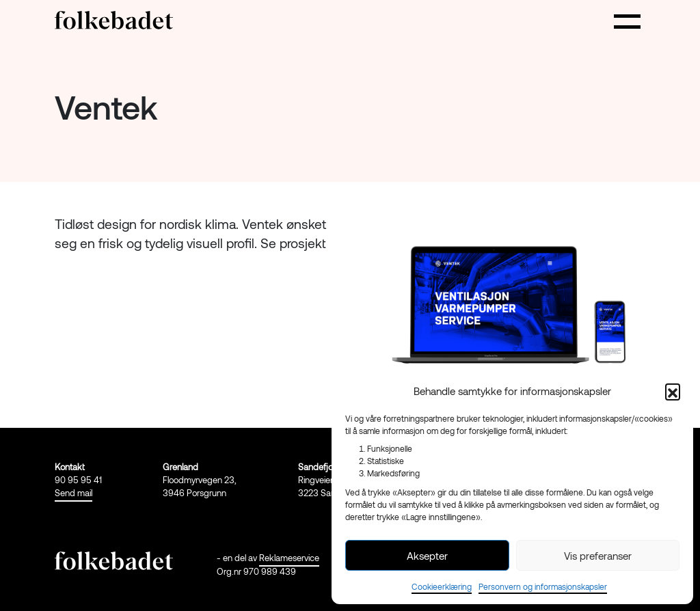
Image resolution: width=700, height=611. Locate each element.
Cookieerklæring (442, 586)
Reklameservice (289, 558)
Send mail (73, 493)
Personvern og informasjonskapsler (543, 586)
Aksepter (427, 556)
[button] (673, 391)
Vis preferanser (598, 556)
